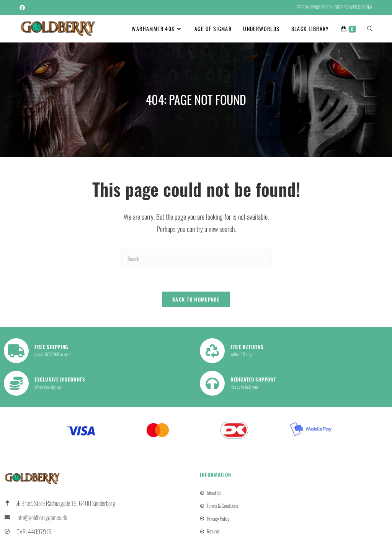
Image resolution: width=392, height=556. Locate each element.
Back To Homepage (196, 299)
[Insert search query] (196, 258)
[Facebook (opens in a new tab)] (23, 7)
